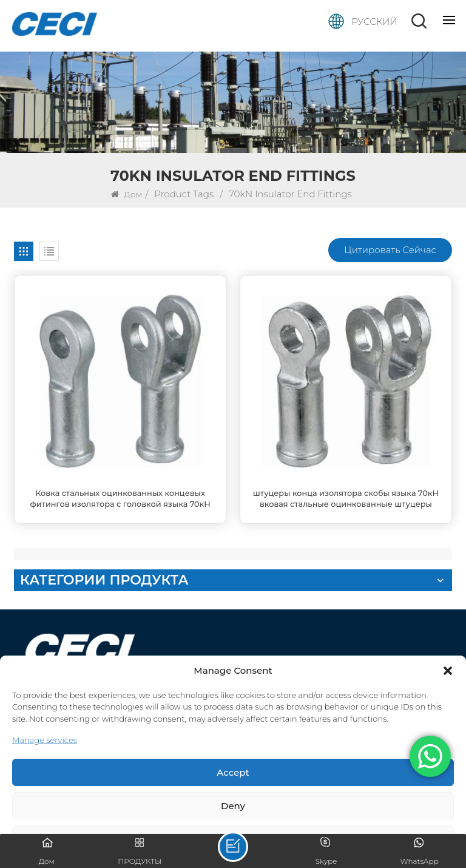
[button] (448, 671)
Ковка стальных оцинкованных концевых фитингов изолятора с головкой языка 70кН (120, 499)
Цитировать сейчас (390, 250)
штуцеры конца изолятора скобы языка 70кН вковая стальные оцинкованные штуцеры (346, 499)
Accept (233, 772)
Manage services (45, 740)
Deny (233, 806)
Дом (127, 194)
